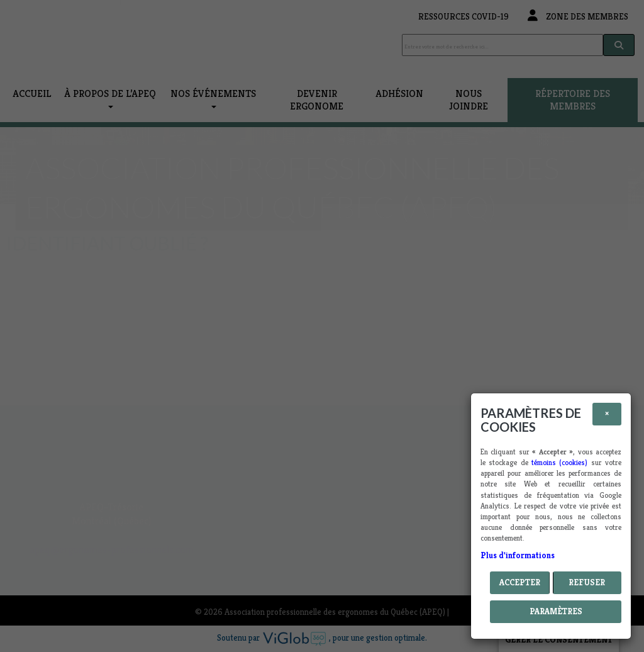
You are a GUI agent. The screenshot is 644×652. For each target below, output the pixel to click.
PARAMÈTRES (556, 611)
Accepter (520, 582)
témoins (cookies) (559, 462)
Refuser (587, 582)
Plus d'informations (518, 555)
